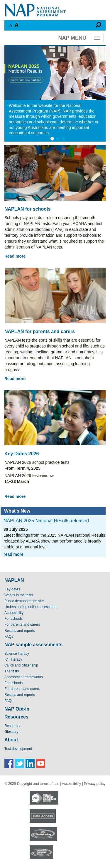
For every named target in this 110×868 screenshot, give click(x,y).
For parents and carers (22, 624)
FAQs (9, 637)
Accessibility (14, 613)
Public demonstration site (24, 601)
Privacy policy (95, 784)
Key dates (12, 589)
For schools (13, 619)
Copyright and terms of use (38, 784)
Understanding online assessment (31, 607)
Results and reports (20, 631)
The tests (12, 671)
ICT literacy (13, 659)
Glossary (11, 732)
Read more (15, 256)
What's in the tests (19, 595)
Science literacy (17, 654)
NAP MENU (72, 38)
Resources (13, 726)
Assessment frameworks (24, 677)
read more (13, 554)
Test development (18, 749)
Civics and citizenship (21, 665)
